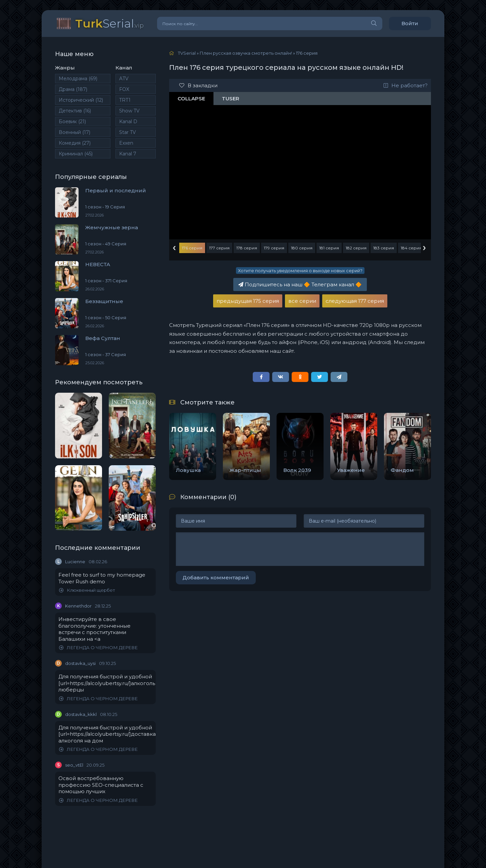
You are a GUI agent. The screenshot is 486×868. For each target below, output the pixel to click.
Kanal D (128, 122)
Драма (73, 89)
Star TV (128, 132)
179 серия (274, 248)
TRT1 (125, 100)
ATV (124, 79)
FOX (124, 89)
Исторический (81, 100)
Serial (109, 23)
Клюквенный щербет (87, 590)
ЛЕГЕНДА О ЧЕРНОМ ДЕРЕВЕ (98, 648)
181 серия (329, 248)
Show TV (129, 111)
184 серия (411, 248)
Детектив (75, 111)
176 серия (192, 248)
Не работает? (406, 85)
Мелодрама (78, 79)
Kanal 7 (128, 154)
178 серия (247, 248)
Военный (75, 132)
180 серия (302, 248)
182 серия (356, 248)
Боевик (72, 122)
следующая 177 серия (355, 301)
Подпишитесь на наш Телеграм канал (300, 284)
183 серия (384, 248)
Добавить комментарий (216, 577)
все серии (302, 301)
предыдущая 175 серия (248, 301)
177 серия (219, 248)
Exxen (126, 143)
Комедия (75, 143)
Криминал (76, 154)
